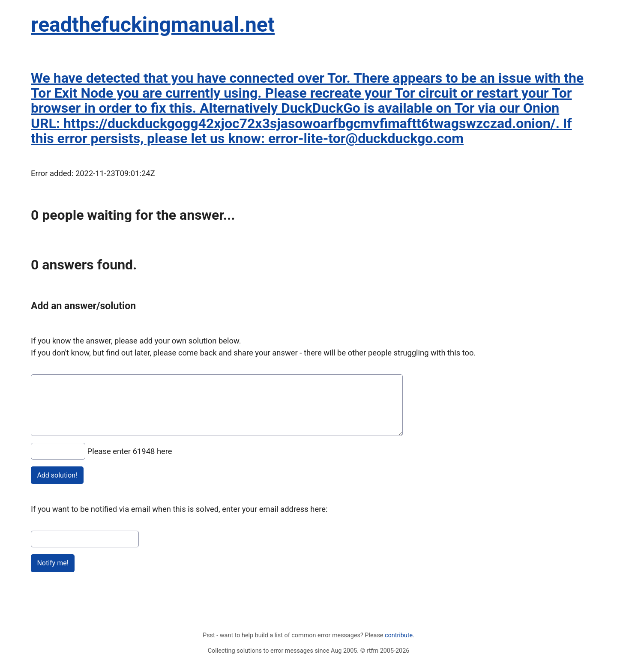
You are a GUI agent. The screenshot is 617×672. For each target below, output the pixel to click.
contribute (399, 635)
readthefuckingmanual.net (153, 25)
